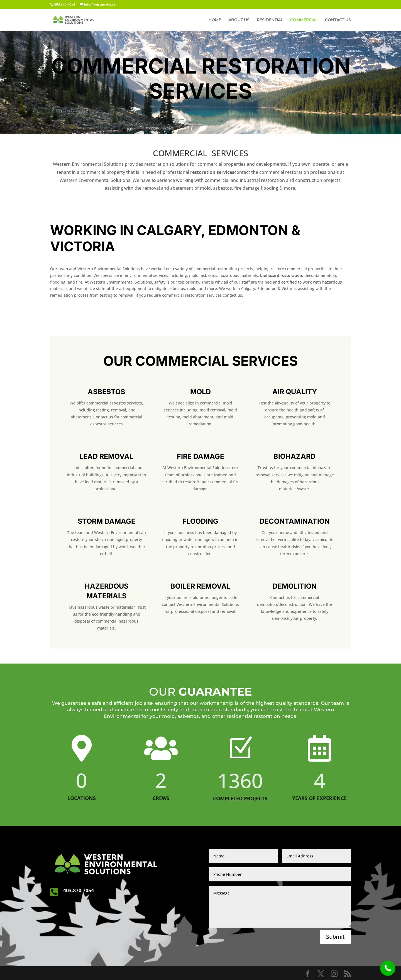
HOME (215, 20)
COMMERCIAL (304, 20)
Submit (335, 937)
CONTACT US (338, 20)
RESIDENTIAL (270, 20)
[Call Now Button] (388, 968)
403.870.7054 (79, 890)
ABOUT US (239, 20)
